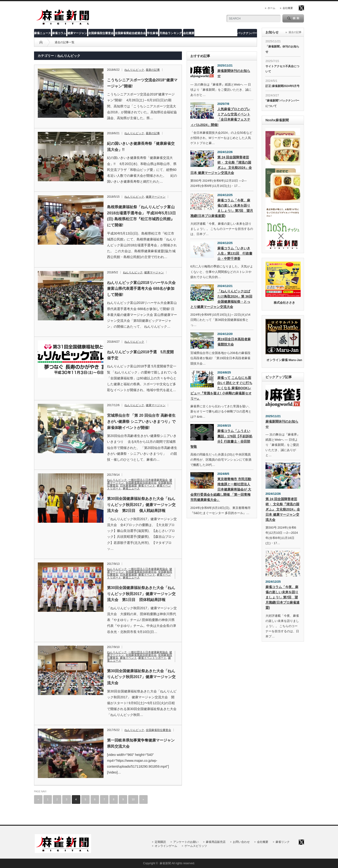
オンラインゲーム (166, 846)
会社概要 (288, 8)
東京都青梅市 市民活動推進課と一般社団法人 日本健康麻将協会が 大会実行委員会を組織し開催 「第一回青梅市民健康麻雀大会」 (221, 489)
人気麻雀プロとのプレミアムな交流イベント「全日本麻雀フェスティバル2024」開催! (220, 117)
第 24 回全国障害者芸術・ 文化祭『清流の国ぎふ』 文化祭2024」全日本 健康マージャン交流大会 (221, 165)
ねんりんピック (134, 70)
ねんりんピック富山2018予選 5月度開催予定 (140, 355)
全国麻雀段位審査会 (101, 33)
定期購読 (160, 842)
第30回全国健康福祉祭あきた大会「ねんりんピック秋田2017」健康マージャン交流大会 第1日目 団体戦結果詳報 (141, 594)
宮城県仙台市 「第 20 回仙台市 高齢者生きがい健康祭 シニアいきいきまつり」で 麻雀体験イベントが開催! (141, 421)
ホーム (271, 8)
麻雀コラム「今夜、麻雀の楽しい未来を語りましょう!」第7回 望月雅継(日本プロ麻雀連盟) (222, 208)
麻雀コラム (59, 33)
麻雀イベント (147, 486)
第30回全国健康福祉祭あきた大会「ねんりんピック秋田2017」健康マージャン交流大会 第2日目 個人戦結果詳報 (141, 505)
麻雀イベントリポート (152, 658)
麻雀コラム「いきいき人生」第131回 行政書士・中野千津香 (235, 253)
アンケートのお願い (186, 842)
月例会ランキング (171, 33)
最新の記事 (153, 70)
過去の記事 (295, 32)
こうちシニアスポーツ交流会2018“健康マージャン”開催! (142, 83)
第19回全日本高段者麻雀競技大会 (234, 342)
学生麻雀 (153, 33)
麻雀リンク (283, 842)
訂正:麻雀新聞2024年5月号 (282, 86)
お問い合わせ (241, 842)
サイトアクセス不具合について (282, 69)
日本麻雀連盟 (128, 486)
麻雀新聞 (165, 863)
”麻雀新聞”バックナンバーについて (282, 103)
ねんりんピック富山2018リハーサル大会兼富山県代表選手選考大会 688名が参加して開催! (141, 289)
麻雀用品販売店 (216, 842)
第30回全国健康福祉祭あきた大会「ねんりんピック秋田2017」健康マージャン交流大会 (141, 677)
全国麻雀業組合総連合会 (130, 33)
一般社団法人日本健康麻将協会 (148, 480)
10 (133, 799)
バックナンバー (247, 33)
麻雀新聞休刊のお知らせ (234, 73)
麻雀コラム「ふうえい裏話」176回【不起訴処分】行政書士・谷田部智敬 (221, 439)
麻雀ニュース (42, 33)
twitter (301, 8)
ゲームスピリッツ (196, 846)
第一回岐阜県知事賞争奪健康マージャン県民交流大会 (141, 743)
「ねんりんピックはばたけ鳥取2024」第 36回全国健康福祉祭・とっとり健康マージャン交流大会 (221, 299)
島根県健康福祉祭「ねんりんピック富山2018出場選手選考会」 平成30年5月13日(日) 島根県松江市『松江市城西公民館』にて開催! (141, 216)
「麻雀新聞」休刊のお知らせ (282, 49)
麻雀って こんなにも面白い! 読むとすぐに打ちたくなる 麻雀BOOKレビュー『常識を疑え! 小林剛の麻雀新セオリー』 (221, 388)
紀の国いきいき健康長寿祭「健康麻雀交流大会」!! (141, 147)
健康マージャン (77, 33)
